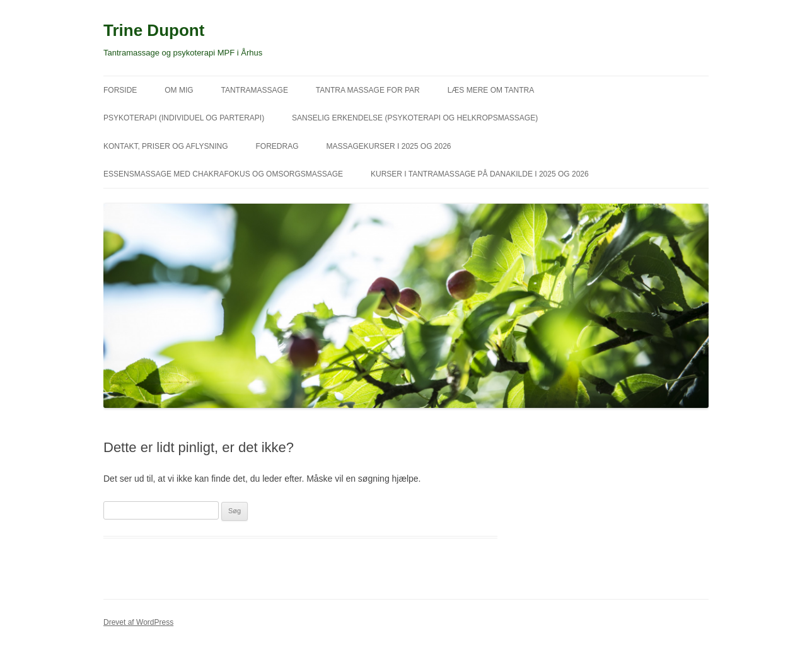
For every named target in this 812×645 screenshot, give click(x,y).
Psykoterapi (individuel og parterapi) (184, 118)
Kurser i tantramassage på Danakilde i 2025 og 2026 (480, 174)
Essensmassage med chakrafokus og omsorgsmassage (223, 174)
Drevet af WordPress (138, 622)
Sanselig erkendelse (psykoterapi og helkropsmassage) (415, 118)
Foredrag (277, 146)
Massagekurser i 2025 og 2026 (388, 146)
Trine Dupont (154, 30)
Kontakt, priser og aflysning (166, 146)
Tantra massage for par (368, 90)
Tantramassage (254, 90)
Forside (120, 90)
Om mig (179, 90)
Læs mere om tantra (491, 90)
